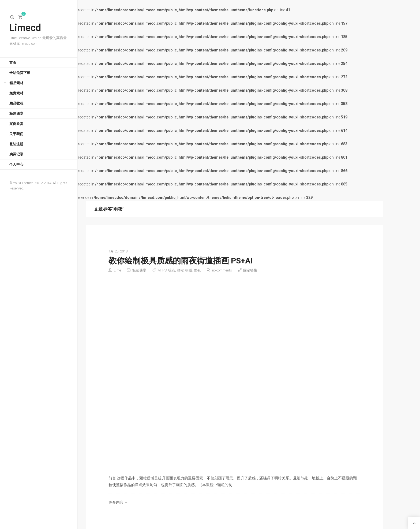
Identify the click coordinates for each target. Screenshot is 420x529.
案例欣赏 (16, 124)
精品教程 (16, 103)
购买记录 (16, 154)
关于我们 (16, 134)
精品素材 (16, 83)
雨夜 (197, 270)
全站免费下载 (20, 73)
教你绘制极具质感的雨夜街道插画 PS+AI (181, 261)
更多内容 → (118, 502)
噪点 (172, 270)
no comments (222, 270)
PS (164, 270)
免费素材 (16, 93)
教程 (180, 270)
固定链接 (250, 270)
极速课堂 (16, 113)
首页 (13, 63)
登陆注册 (16, 144)
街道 (189, 270)
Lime (117, 270)
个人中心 (16, 164)
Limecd (25, 28)
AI (159, 270)
